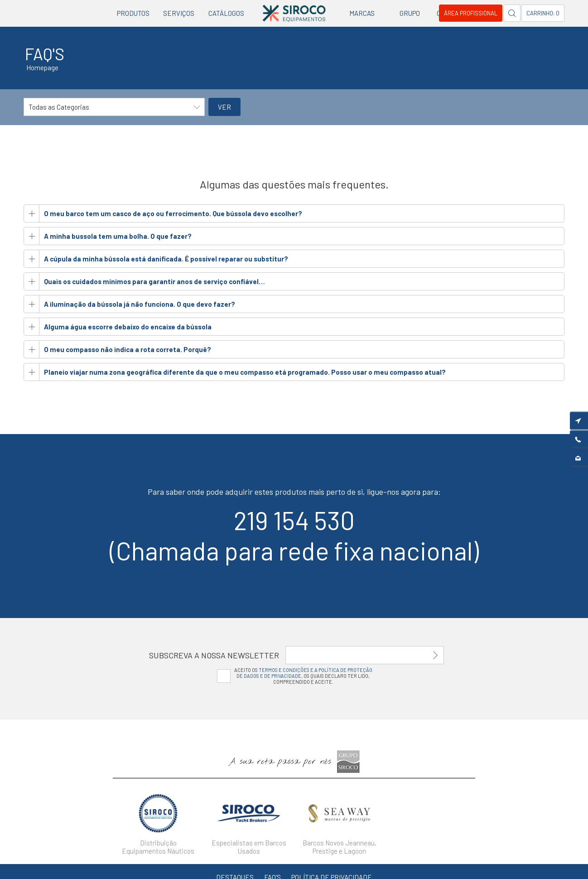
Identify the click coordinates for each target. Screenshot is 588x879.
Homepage (42, 68)
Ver (224, 107)
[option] (158, 821)
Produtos (133, 13)
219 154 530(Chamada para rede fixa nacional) (294, 535)
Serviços (179, 13)
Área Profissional (471, 13)
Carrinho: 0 (543, 13)
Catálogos (226, 13)
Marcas (362, 13)
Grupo (410, 13)
